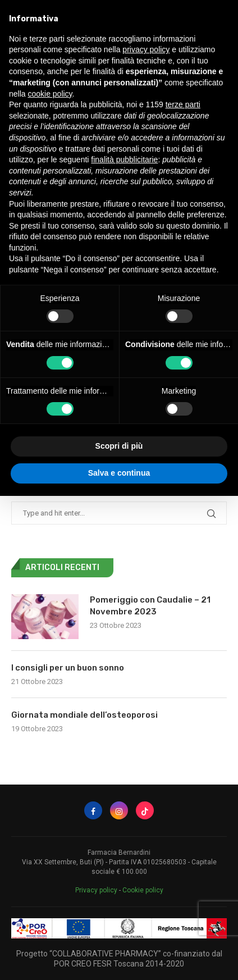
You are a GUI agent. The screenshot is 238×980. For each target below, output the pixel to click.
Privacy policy (96, 890)
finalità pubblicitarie (124, 159)
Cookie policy (143, 890)
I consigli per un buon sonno (68, 668)
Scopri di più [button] (119, 446)
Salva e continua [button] (119, 473)
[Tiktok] (145, 810)
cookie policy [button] (50, 94)
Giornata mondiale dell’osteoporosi (84, 715)
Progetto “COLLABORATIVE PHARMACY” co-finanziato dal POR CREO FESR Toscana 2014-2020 (119, 959)
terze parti (183, 104)
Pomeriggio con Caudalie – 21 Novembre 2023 (150, 606)
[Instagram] (119, 810)
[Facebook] (93, 810)
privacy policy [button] (146, 49)
